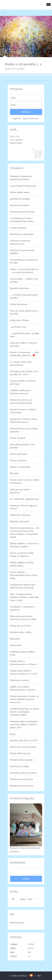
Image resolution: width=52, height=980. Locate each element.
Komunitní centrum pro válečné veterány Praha (21, 401)
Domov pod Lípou (19, 454)
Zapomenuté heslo (31, 119)
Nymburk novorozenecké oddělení (22, 252)
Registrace (17, 119)
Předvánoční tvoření (19, 680)
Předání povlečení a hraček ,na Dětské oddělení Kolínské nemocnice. (24, 699)
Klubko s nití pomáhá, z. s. (24, 64)
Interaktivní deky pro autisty (23, 773)
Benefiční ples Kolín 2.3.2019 (24, 740)
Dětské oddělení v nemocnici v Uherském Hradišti (24, 545)
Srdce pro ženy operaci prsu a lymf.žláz (24, 312)
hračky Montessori (19, 304)
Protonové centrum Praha (22, 212)
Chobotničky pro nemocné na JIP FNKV (24, 261)
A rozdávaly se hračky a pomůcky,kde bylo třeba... (22, 220)
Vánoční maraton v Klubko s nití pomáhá (23, 411)
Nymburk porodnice (19, 205)
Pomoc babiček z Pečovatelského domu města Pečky (24, 575)
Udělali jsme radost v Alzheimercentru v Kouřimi (23, 688)
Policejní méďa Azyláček (21, 760)
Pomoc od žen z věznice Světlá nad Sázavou (24, 481)
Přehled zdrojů (17, 923)
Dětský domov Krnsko (20, 626)
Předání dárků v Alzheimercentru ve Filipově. (23, 663)
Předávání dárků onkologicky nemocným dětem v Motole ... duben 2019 (24, 724)
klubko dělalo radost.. (20, 192)
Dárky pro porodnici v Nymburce (20, 491)
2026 (30, 899)
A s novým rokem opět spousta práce (21, 363)
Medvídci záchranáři (19, 521)
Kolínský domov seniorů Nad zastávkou (24, 430)
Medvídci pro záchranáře (22, 234)
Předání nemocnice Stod (21, 779)
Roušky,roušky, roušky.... (22, 632)
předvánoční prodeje (20, 199)
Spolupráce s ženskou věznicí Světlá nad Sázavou (24, 420)
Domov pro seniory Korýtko (23, 747)
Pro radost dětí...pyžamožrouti (24, 499)
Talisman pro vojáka (19, 766)
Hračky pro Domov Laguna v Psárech (24, 507)
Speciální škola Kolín (20, 288)
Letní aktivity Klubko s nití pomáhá (22, 446)
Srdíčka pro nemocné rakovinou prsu (20, 242)
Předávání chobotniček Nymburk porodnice (21, 178)
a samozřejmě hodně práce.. (23, 186)
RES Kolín (14, 473)
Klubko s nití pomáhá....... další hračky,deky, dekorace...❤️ (24, 354)
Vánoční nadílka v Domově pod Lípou (23, 382)
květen (23, 899)
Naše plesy (15, 639)
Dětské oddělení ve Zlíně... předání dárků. (22, 564)
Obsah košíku (16, 143)
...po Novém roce (18, 327)
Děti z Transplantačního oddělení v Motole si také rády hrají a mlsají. (24, 597)
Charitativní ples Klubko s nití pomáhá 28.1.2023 (24, 373)
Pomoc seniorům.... (19, 460)
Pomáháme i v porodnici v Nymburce (22, 608)
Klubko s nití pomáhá (20, 467)
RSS (39, 976)
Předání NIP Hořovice (20, 753)
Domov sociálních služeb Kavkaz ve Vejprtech (22, 554)
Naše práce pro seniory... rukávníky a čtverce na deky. (23, 618)
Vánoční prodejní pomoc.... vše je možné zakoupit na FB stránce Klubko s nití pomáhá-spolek (25, 532)
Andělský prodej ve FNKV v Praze (23, 653)
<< (14, 899)
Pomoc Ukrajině (17, 438)
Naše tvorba (16, 645)
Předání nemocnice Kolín (22, 786)
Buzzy (13, 734)
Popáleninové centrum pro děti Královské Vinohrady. (23, 586)
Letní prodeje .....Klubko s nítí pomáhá (24, 280)
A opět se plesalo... (19, 228)
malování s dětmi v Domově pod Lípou (23, 344)
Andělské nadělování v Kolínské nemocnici (21, 392)
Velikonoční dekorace (20, 515)
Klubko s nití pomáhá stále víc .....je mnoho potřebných (24, 271)
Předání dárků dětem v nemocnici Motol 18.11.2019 (24, 672)
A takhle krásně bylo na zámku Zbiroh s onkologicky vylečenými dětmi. (24, 712)
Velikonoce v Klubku (19, 320)
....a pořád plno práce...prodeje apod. (24, 335)
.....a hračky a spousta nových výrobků (24, 296)
